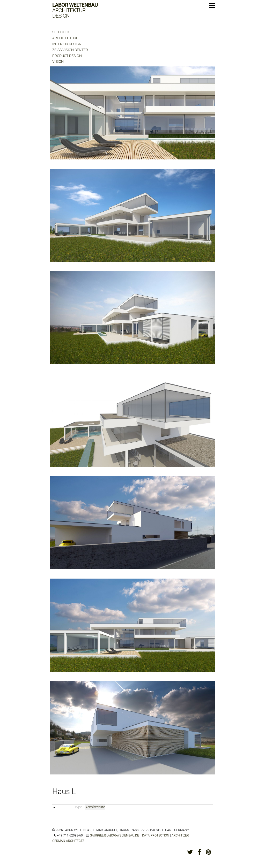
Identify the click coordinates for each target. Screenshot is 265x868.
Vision (58, 62)
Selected (61, 32)
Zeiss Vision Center (70, 50)
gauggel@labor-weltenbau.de (114, 835)
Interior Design (67, 44)
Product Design (67, 56)
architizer (180, 835)
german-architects (68, 841)
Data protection (156, 835)
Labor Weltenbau (75, 10)
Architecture (65, 38)
